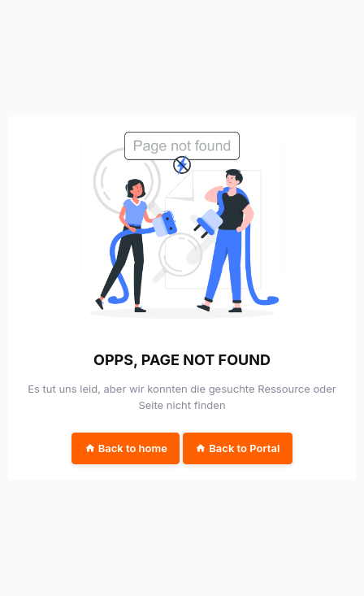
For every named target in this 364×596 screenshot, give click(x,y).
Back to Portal (237, 448)
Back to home (126, 448)
